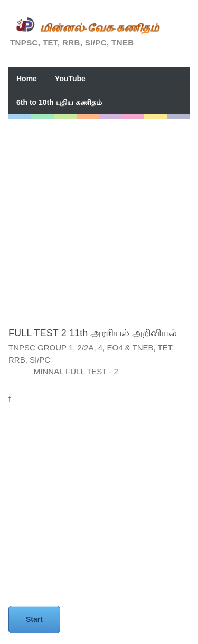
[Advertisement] (99, 217)
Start (34, 619)
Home (27, 79)
